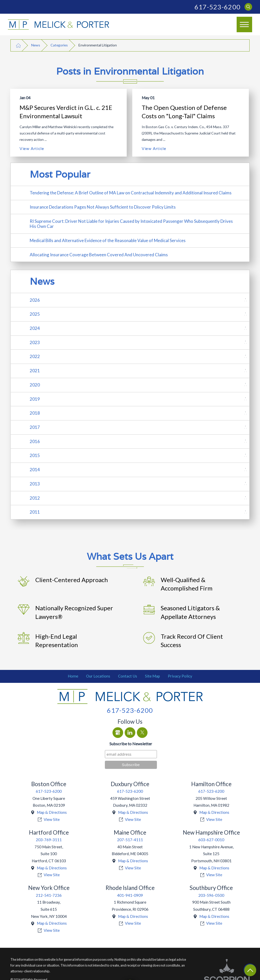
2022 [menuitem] (35, 356)
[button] (245, 25)
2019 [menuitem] (35, 399)
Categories (59, 45)
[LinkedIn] (130, 733)
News (36, 45)
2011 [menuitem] (35, 512)
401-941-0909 (130, 895)
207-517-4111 (130, 840)
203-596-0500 (211, 895)
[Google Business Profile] (118, 733)
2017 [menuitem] (35, 427)
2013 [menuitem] (35, 484)
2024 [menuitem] (35, 328)
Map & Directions (52, 812)
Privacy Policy (180, 676)
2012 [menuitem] (35, 498)
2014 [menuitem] (35, 470)
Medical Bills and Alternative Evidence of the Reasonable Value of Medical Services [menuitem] (108, 240)
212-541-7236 (49, 895)
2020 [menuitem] (35, 385)
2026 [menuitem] (35, 300)
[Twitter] (142, 733)
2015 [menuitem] (35, 455)
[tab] (245, 300)
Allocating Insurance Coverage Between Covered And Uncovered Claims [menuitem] (99, 255)
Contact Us (128, 676)
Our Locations (98, 676)
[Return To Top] (250, 970)
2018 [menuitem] (35, 413)
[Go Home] (18, 45)
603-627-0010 (211, 840)
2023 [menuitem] (35, 342)
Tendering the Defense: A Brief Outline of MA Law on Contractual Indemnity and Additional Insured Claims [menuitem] (131, 193)
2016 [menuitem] (35, 441)
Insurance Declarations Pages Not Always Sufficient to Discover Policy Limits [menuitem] (103, 207)
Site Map (152, 676)
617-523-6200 (217, 7)
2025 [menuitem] (35, 314)
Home (73, 676)
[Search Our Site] (248, 7)
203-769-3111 (49, 840)
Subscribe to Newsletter (131, 744)
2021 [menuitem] (35, 371)
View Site (52, 819)
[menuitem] (73, 676)
